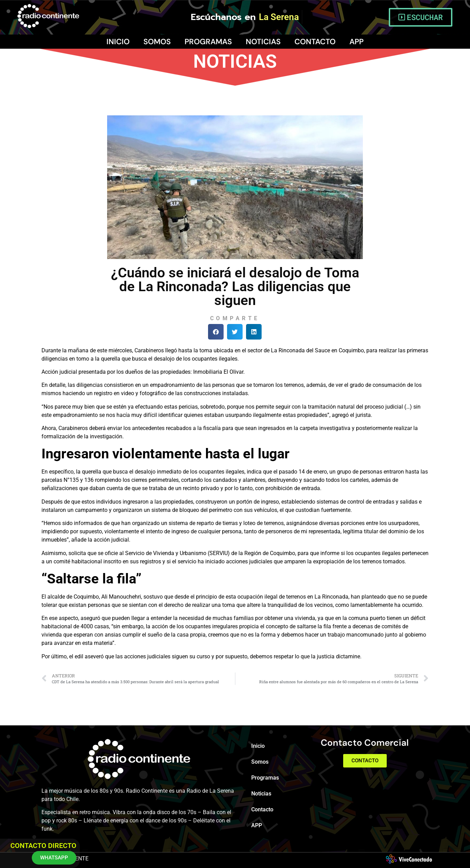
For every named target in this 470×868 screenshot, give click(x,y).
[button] (216, 332)
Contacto (315, 42)
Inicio (118, 42)
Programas (208, 42)
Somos (157, 42)
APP (356, 42)
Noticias (263, 42)
